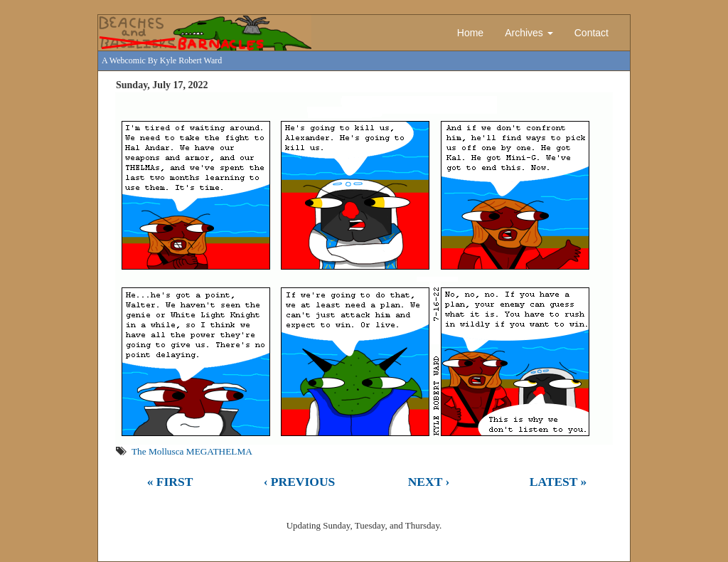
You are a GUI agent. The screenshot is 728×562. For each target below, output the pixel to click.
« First (170, 482)
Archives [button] (529, 33)
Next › (429, 482)
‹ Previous (300, 482)
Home (470, 33)
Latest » (558, 482)
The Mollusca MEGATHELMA (192, 451)
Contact (591, 33)
